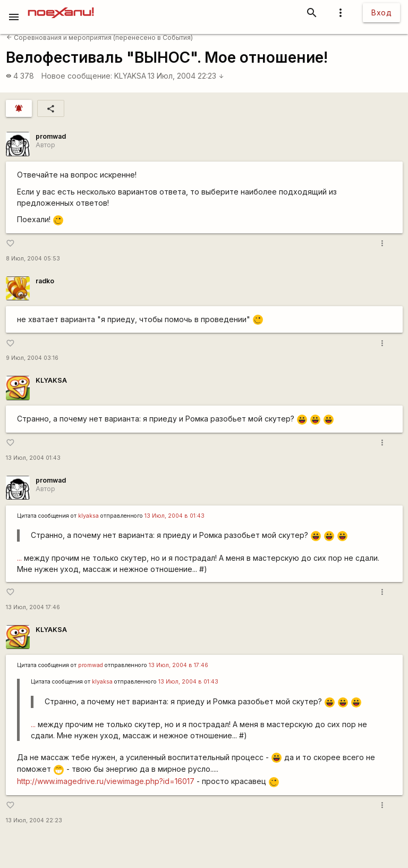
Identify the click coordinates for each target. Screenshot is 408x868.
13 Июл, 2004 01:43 (33, 458)
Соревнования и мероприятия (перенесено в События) (100, 37)
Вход (381, 12)
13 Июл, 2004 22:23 (186, 76)
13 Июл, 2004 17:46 (33, 607)
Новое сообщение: (77, 76)
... (19, 558)
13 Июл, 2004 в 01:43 (175, 516)
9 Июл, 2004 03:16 (32, 358)
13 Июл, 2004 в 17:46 (178, 665)
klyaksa (88, 516)
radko (45, 281)
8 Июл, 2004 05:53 (33, 259)
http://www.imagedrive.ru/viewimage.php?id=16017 (106, 781)
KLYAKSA (130, 76)
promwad (51, 136)
